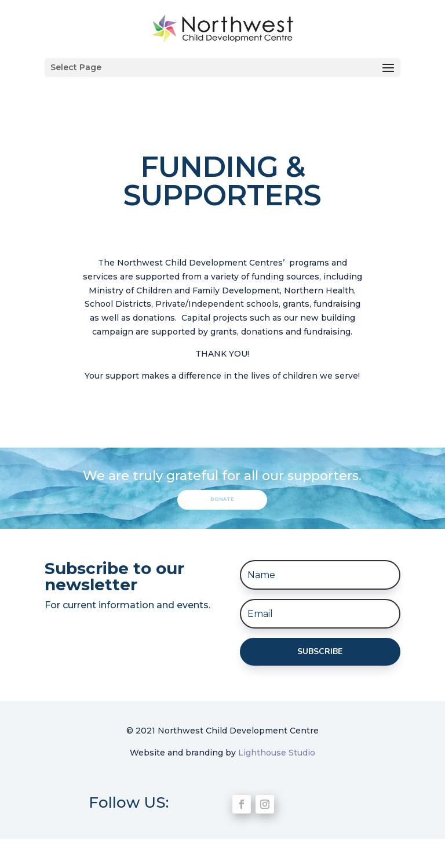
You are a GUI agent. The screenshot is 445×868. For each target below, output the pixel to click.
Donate (222, 499)
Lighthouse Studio (277, 753)
